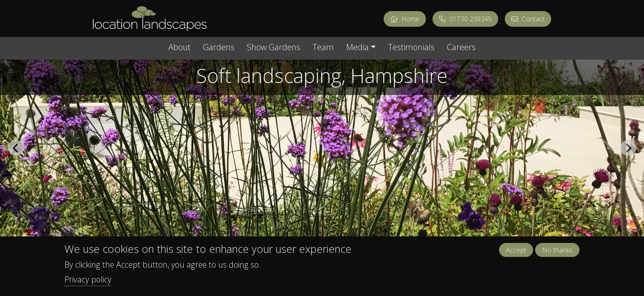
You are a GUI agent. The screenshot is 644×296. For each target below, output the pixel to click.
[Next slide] (628, 148)
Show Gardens (274, 48)
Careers (461, 48)
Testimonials (411, 48)
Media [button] (358, 48)
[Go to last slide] (16, 148)
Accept (516, 250)
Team (323, 48)
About (179, 48)
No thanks (557, 250)
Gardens (219, 48)
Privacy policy (88, 279)
